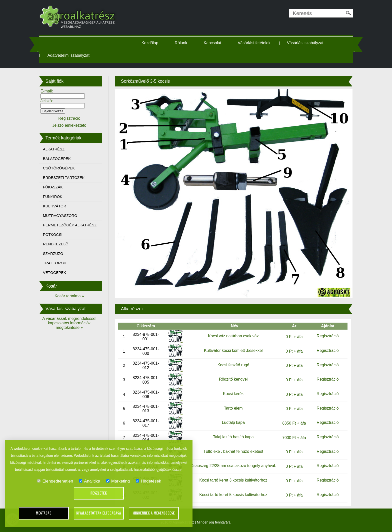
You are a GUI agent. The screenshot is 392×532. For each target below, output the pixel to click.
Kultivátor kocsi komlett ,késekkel (233, 350)
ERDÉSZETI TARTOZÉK (64, 178)
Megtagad (44, 513)
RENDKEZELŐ (56, 244)
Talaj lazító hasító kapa (233, 437)
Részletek (99, 493)
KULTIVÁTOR (55, 206)
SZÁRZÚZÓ (53, 254)
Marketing (118, 481)
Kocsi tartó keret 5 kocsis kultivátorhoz (233, 495)
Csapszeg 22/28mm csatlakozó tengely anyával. (233, 466)
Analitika (89, 481)
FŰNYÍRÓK (53, 197)
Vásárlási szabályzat (305, 43)
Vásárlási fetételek (254, 43)
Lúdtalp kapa (233, 422)
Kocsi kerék (233, 394)
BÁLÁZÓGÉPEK (57, 159)
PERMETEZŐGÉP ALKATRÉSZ (70, 225)
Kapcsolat (212, 43)
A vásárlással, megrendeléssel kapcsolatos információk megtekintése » (69, 323)
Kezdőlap (150, 43)
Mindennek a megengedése (154, 513)
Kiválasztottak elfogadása (99, 513)
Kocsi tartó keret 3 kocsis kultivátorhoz (233, 480)
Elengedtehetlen (55, 481)
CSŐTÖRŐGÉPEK (59, 168)
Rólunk (181, 43)
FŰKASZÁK (53, 187)
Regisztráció (328, 336)
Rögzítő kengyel (233, 379)
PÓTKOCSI (53, 235)
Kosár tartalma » (69, 296)
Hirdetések (148, 481)
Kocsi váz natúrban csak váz (233, 336)
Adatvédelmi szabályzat (68, 55)
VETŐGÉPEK (55, 272)
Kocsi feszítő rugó (233, 365)
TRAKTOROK (55, 263)
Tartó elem (233, 408)
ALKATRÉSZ (54, 149)
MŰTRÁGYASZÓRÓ (60, 216)
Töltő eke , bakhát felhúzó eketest (233, 451)
